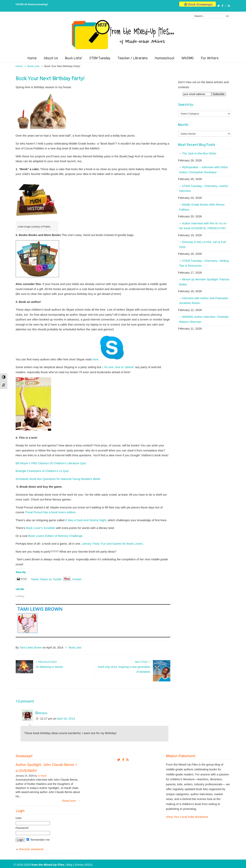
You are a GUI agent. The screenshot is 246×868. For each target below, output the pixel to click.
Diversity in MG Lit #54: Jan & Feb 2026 (203, 244)
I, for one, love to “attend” (118, 367)
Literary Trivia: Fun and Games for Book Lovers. (113, 544)
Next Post (143, 662)
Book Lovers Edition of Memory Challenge (55, 536)
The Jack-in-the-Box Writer (199, 153)
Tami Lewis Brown (40, 609)
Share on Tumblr (51, 579)
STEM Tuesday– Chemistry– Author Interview (204, 188)
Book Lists (33, 66)
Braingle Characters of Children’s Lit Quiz (42, 471)
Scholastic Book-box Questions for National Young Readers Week (58, 479)
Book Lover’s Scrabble (40, 528)
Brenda (41, 713)
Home (19, 66)
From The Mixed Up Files (123, 34)
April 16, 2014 (66, 719)
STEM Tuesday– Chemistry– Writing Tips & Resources (204, 263)
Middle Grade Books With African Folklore (202, 207)
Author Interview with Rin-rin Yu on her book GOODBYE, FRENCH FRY (203, 226)
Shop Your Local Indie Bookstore (187, 817)
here (95, 359)
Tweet (35, 579)
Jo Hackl (42, 776)
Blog (69, 865)
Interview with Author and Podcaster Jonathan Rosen (204, 301)
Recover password (31, 849)
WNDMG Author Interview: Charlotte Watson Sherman (204, 319)
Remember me (38, 840)
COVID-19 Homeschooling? (32, 4)
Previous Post (46, 662)
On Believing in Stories (50, 667)
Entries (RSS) (84, 865)
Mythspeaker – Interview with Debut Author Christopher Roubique (204, 170)
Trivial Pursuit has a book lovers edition (50, 512)
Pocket (77, 579)
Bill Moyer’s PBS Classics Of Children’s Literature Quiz (51, 463)
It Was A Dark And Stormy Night (86, 520)
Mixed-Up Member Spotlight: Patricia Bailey (204, 282)
